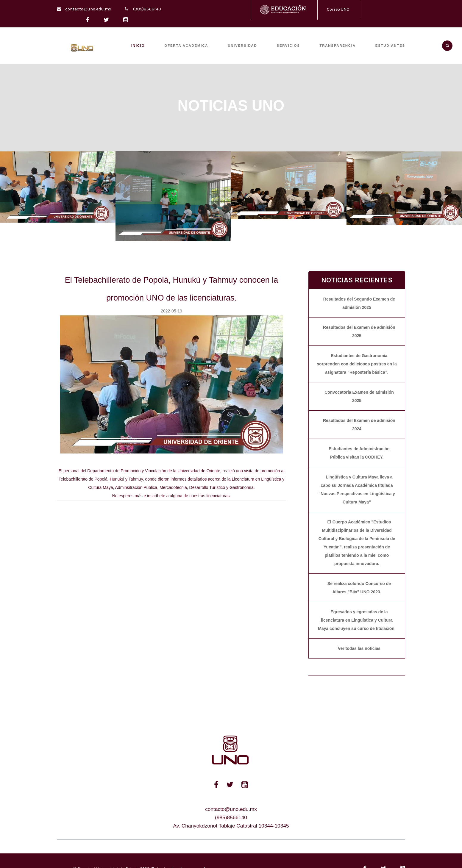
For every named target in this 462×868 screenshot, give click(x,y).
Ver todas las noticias (359, 648)
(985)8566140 (147, 9)
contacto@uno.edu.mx (88, 9)
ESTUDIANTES (390, 46)
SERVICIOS (288, 46)
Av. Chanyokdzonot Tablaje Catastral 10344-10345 (231, 826)
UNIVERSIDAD (242, 46)
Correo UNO (338, 9)
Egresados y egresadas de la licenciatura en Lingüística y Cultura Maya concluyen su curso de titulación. (357, 620)
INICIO (138, 46)
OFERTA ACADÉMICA (186, 46)
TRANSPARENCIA (338, 46)
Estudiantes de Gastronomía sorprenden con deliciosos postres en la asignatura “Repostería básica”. (357, 364)
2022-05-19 (171, 311)
